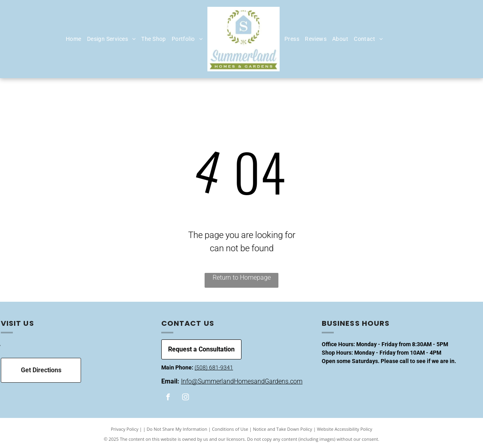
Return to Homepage (242, 277)
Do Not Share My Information (177, 429)
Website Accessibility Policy (345, 429)
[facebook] (168, 398)
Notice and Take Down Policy (283, 429)
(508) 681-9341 (214, 367)
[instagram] (186, 398)
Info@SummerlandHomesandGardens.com (242, 381)
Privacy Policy (125, 429)
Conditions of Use (230, 429)
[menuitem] (74, 39)
